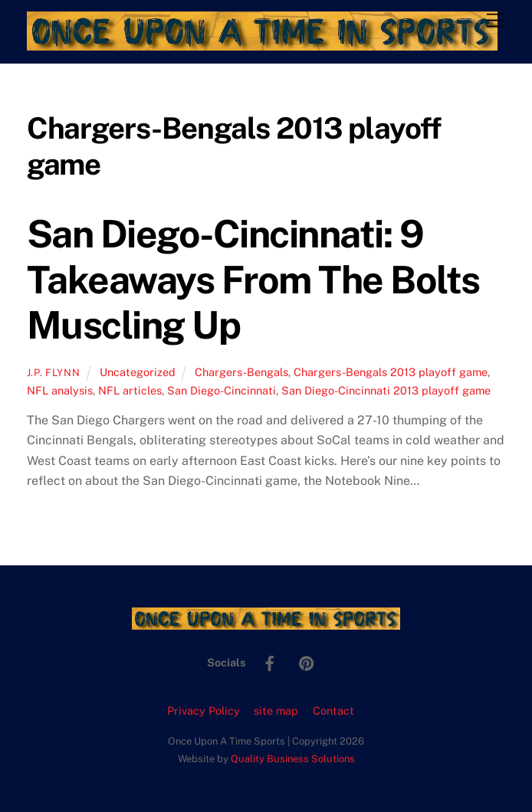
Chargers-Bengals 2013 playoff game (391, 372)
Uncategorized (138, 372)
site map (276, 710)
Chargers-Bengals (241, 372)
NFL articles (130, 390)
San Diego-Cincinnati (222, 390)
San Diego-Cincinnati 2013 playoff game (386, 390)
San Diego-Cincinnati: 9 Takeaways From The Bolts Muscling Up (253, 279)
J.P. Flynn (53, 373)
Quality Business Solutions (293, 759)
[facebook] (270, 661)
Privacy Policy (204, 710)
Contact (333, 710)
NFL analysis (60, 390)
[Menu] (495, 21)
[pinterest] (307, 661)
